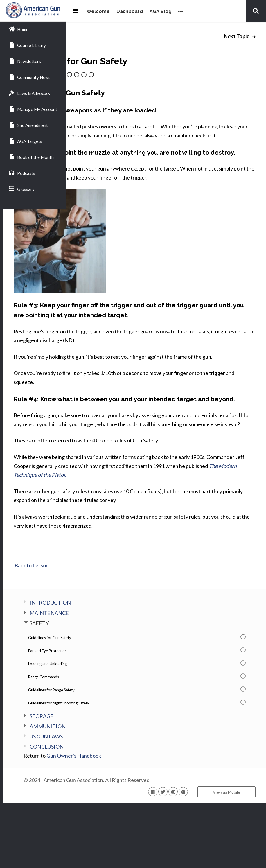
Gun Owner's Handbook (136, 820)
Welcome (98, 12)
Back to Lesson (94, 630)
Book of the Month (31, 157)
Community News (30, 77)
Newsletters (25, 61)
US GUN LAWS (109, 801)
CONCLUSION (109, 812)
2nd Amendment (28, 125)
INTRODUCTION (113, 667)
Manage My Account (33, 109)
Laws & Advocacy (30, 93)
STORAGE (104, 781)
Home (19, 29)
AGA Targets (25, 141)
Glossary (22, 189)
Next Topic (237, 36)
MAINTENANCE (112, 678)
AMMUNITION (110, 791)
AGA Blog (161, 12)
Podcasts (22, 173)
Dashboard (130, 12)
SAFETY (102, 688)
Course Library (27, 45)
